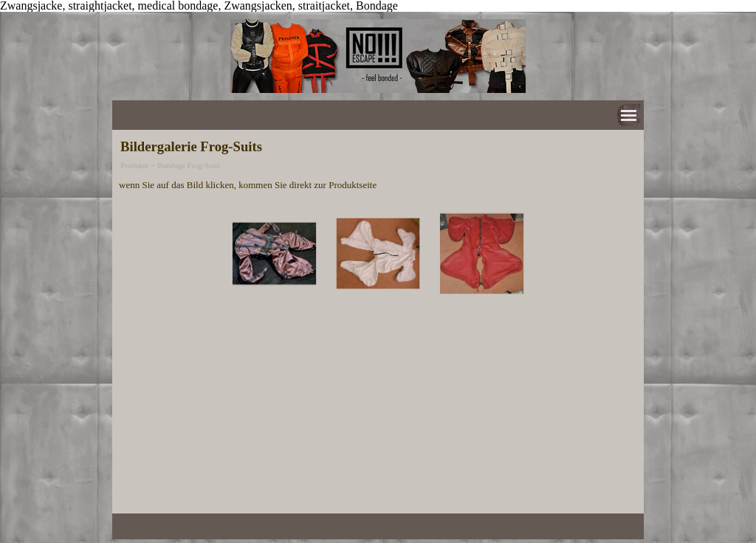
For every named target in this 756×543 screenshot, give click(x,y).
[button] (274, 254)
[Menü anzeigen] (629, 115)
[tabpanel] (378, 184)
